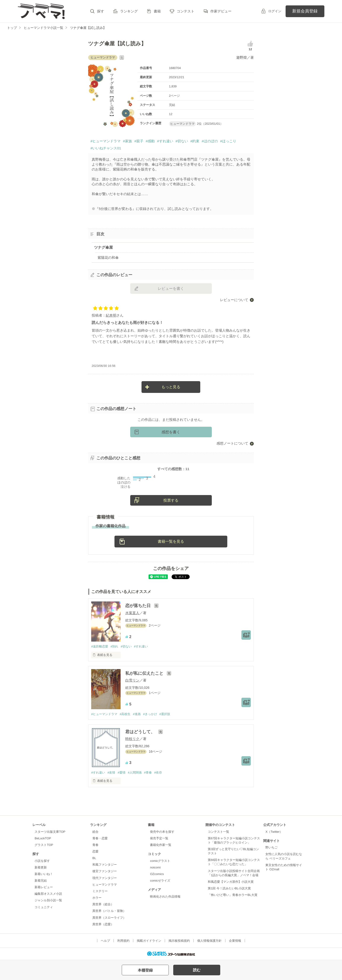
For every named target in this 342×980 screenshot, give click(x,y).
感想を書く (171, 432)
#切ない (182, 141)
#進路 (137, 714)
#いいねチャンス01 (106, 148)
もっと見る (171, 387)
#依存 (158, 773)
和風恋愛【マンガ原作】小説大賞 (231, 882)
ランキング (129, 11)
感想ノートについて (232, 443)
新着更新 (41, 867)
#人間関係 (135, 773)
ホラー (97, 898)
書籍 (157, 11)
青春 (95, 845)
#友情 (111, 773)
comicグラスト (160, 861)
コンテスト (186, 11)
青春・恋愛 (100, 838)
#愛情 (121, 773)
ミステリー (100, 891)
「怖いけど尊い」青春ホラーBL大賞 (233, 895)
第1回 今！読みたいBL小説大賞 (229, 888)
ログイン (275, 11)
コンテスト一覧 (218, 832)
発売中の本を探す (162, 832)
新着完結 (41, 881)
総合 (95, 832)
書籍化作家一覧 (161, 845)
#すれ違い (165, 141)
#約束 (195, 141)
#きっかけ (150, 714)
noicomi (155, 867)
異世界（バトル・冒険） (109, 911)
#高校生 (125, 714)
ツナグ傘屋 (103, 247)
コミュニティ (44, 907)
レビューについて (234, 300)
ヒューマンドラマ (105, 885)
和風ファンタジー (105, 865)
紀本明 (111, 315)
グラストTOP (44, 845)
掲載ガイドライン (149, 941)
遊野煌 (242, 57)
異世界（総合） (103, 904)
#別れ (114, 646)
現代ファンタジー (105, 878)
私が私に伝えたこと (145, 673)
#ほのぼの (210, 141)
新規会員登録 (305, 11)
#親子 (139, 141)
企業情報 (235, 941)
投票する (171, 500)
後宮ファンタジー (105, 871)
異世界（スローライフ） (109, 918)
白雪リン (132, 680)
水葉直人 (132, 613)
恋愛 (95, 851)
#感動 (150, 141)
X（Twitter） (274, 832)
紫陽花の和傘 (108, 258)
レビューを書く (171, 289)
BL (94, 858)
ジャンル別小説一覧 (48, 900)
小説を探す (42, 861)
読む (197, 970)
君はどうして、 (141, 732)
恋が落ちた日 (139, 606)
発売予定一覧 (159, 838)
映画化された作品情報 (165, 897)
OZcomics (157, 874)
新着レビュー (44, 887)
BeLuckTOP (43, 838)
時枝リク (132, 739)
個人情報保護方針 (209, 941)
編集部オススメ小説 (48, 894)
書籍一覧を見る (171, 541)
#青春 (148, 773)
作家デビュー (221, 11)
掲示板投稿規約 (179, 941)
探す (101, 11)
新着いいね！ (44, 874)
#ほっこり (228, 141)
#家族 (127, 141)
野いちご (271, 847)
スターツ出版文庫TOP (50, 832)
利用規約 (123, 941)
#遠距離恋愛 (100, 646)
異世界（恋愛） (103, 924)
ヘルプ (105, 941)
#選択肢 (165, 714)
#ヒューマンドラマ (106, 141)
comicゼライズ (160, 881)
